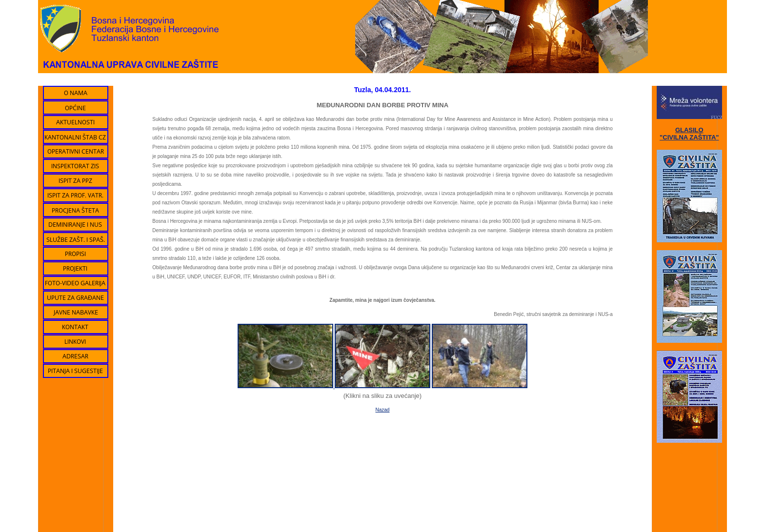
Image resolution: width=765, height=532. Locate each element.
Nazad (383, 410)
